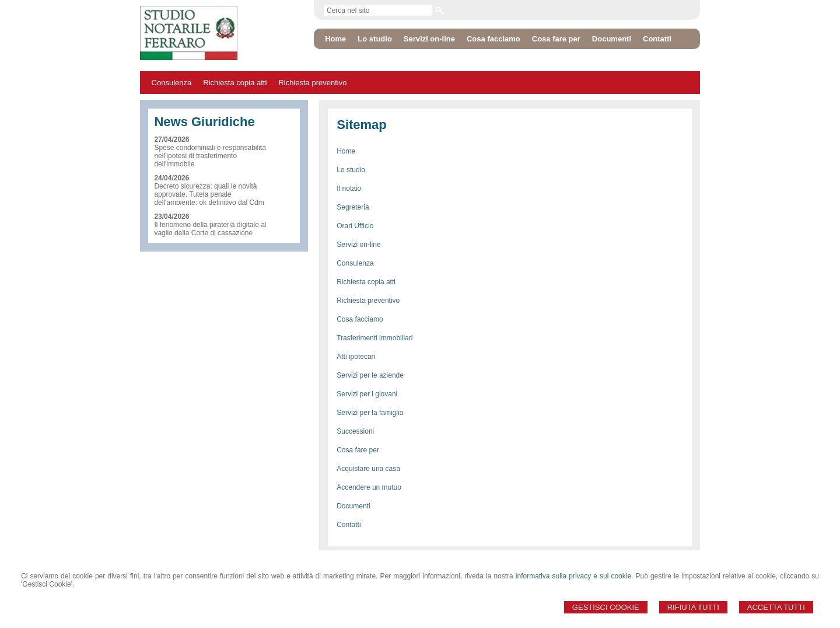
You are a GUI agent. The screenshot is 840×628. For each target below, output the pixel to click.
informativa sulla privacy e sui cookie (573, 576)
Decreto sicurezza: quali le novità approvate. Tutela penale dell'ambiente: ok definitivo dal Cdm (209, 194)
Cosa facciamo (360, 319)
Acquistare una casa (368, 469)
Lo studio (351, 170)
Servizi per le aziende (370, 375)
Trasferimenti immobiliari (374, 338)
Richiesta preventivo (312, 83)
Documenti (353, 506)
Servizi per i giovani (367, 394)
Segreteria (353, 207)
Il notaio (349, 189)
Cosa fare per (358, 450)
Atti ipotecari (356, 357)
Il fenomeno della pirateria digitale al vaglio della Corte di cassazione (210, 229)
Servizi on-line (358, 245)
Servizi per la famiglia (370, 413)
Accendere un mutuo (369, 487)
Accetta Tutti (776, 607)
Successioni (355, 431)
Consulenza (172, 83)
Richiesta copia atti (235, 83)
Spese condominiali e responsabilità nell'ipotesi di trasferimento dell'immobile (210, 156)
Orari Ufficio (355, 226)
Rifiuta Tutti (693, 607)
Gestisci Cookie (606, 607)
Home (346, 151)
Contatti (349, 525)
